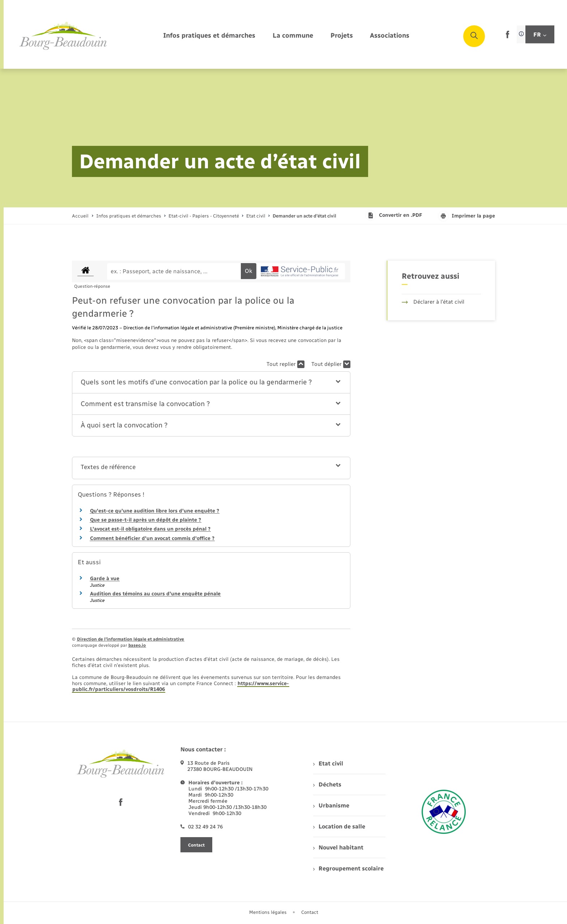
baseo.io (137, 645)
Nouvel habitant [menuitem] (338, 847)
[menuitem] (209, 36)
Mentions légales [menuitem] (268, 912)
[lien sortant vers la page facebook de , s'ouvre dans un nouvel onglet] (508, 37)
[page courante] (304, 216)
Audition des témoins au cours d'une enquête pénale (155, 594)
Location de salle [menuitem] (339, 826)
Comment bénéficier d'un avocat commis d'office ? (152, 538)
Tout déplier (331, 364)
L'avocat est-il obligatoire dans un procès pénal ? (150, 529)
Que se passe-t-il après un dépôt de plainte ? (146, 520)
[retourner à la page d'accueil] (63, 36)
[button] (211, 382)
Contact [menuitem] (310, 912)
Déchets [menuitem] (327, 784)
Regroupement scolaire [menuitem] (348, 868)
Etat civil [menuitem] (328, 763)
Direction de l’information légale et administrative (131, 639)
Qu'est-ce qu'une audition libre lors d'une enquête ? (155, 511)
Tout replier (285, 364)
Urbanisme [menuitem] (331, 805)
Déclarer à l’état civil (433, 302)
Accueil (80, 216)
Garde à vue (105, 579)
